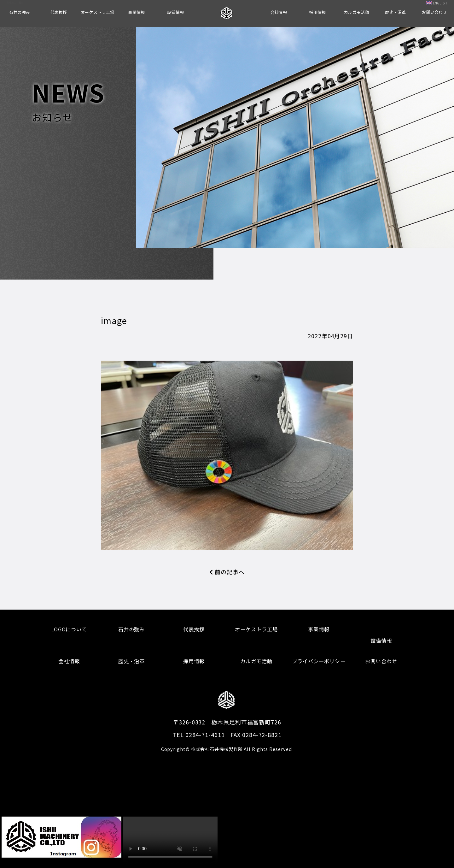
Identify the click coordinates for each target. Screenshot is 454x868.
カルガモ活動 (357, 12)
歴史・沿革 (395, 12)
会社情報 (279, 12)
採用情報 (318, 12)
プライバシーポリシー (319, 661)
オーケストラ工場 (97, 12)
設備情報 (175, 12)
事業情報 (136, 12)
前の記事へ (227, 572)
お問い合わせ (434, 12)
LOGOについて (69, 629)
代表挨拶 (58, 12)
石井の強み (20, 12)
